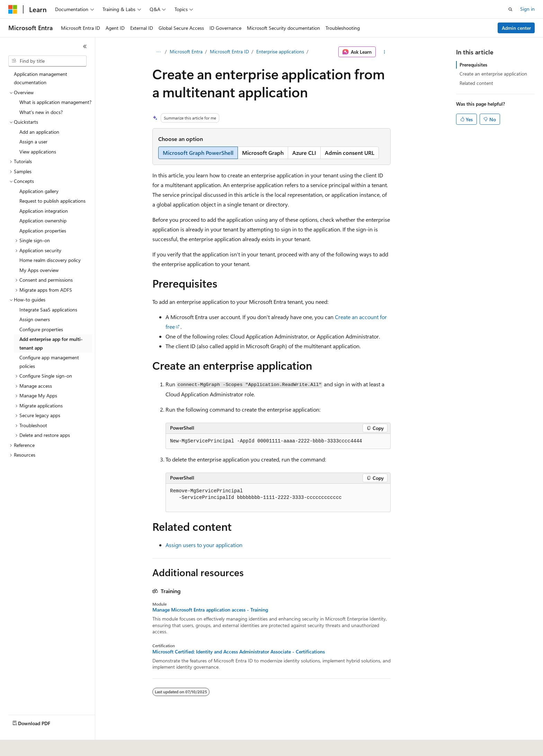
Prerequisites (473, 65)
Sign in (527, 9)
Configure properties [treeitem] (41, 329)
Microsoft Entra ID (229, 51)
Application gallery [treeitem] (39, 191)
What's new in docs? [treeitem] (41, 112)
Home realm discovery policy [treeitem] (50, 260)
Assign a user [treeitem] (33, 142)
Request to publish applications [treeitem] (52, 201)
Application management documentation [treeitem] (41, 78)
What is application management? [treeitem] (55, 102)
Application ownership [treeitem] (43, 221)
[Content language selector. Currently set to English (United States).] (40, 746)
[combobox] (47, 61)
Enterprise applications (280, 51)
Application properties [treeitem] (43, 231)
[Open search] (510, 9)
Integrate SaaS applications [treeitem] (48, 310)
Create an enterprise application (493, 74)
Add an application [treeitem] (39, 132)
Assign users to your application (204, 545)
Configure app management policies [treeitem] (49, 362)
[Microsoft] (13, 9)
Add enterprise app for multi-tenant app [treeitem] (51, 343)
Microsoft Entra (186, 51)
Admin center (516, 28)
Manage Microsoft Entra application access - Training (210, 610)
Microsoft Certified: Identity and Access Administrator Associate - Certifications (239, 652)
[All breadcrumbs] (158, 52)
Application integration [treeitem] (44, 211)
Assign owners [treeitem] (35, 319)
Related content (476, 83)
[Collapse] (85, 46)
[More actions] (385, 52)
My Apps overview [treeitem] (39, 270)
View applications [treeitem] (38, 152)
